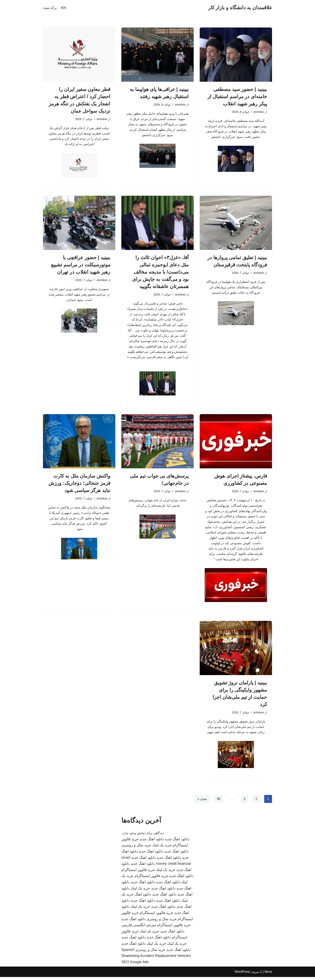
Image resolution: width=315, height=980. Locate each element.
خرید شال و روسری (136, 848)
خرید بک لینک (162, 848)
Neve (268, 975)
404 (63, 8)
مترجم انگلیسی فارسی (139, 928)
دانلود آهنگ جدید (152, 842)
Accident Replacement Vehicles (165, 959)
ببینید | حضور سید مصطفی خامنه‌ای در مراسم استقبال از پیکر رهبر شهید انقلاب (237, 96)
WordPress (243, 975)
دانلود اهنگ (143, 897)
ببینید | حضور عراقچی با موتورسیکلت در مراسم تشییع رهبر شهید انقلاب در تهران (81, 265)
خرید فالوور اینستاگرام (138, 873)
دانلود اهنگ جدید (177, 842)
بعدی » (202, 802)
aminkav (259, 112)
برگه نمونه (50, 8)
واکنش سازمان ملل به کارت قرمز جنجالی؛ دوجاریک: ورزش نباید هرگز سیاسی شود (79, 485)
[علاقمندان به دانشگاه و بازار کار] (240, 8)
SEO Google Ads (135, 965)
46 (218, 802)
